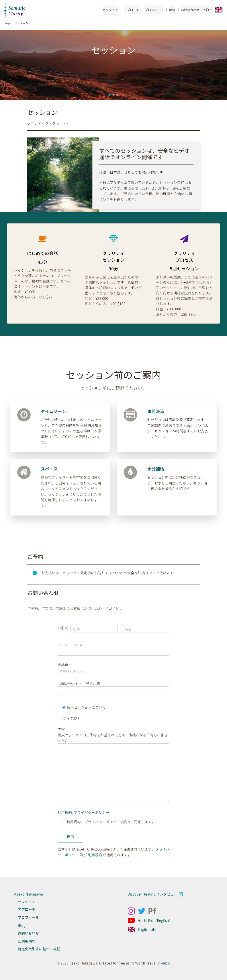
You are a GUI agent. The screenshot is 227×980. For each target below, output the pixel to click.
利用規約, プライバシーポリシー (83, 812)
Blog (172, 10)
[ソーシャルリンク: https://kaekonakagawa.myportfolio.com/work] (154, 911)
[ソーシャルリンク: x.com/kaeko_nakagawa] (143, 911)
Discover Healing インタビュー (153, 894)
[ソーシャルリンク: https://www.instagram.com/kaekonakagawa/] (133, 911)
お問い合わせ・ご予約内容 (114, 687)
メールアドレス (114, 648)
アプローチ (131, 10)
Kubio (166, 963)
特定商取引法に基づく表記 (39, 949)
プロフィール (154, 10)
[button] (110, 95)
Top (7, 23)
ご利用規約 (27, 941)
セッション (110, 10)
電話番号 (114, 667)
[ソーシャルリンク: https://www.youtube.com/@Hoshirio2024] (133, 920)
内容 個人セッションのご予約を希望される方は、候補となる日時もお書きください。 (114, 766)
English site (147, 929)
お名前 (63, 628)
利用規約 (95, 855)
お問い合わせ (28, 933)
